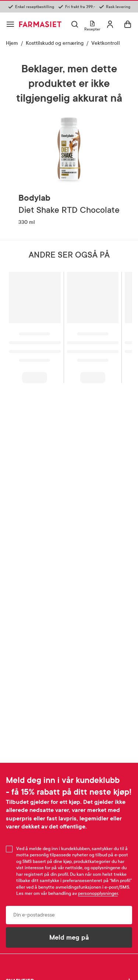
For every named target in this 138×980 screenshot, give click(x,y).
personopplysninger (98, 893)
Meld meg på (69, 937)
